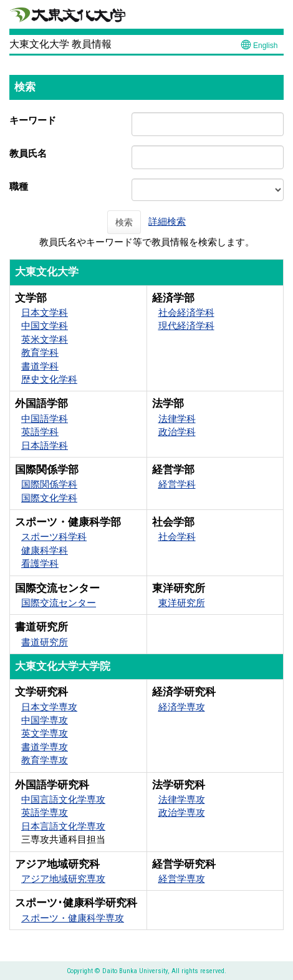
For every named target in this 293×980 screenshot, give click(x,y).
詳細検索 (167, 221)
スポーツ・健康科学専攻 (73, 918)
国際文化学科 (49, 498)
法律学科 (177, 419)
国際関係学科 (49, 484)
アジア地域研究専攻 (63, 879)
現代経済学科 (186, 326)
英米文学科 (45, 339)
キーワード (33, 120)
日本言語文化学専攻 (63, 826)
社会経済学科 (186, 312)
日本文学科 (45, 312)
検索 (124, 222)
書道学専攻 (45, 747)
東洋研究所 (182, 603)
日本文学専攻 (49, 707)
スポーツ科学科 (54, 537)
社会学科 (177, 537)
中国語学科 (45, 419)
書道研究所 (45, 642)
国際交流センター (59, 603)
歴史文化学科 (49, 379)
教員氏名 (28, 153)
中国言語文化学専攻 (63, 799)
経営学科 (177, 484)
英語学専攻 (45, 812)
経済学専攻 (182, 707)
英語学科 (40, 432)
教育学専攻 (45, 760)
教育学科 (40, 352)
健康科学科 (45, 550)
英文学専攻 (45, 733)
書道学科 (40, 366)
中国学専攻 (45, 720)
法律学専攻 (182, 799)
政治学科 (177, 432)
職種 (19, 186)
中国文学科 (45, 326)
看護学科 (40, 563)
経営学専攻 (182, 879)
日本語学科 (45, 445)
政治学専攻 (182, 812)
